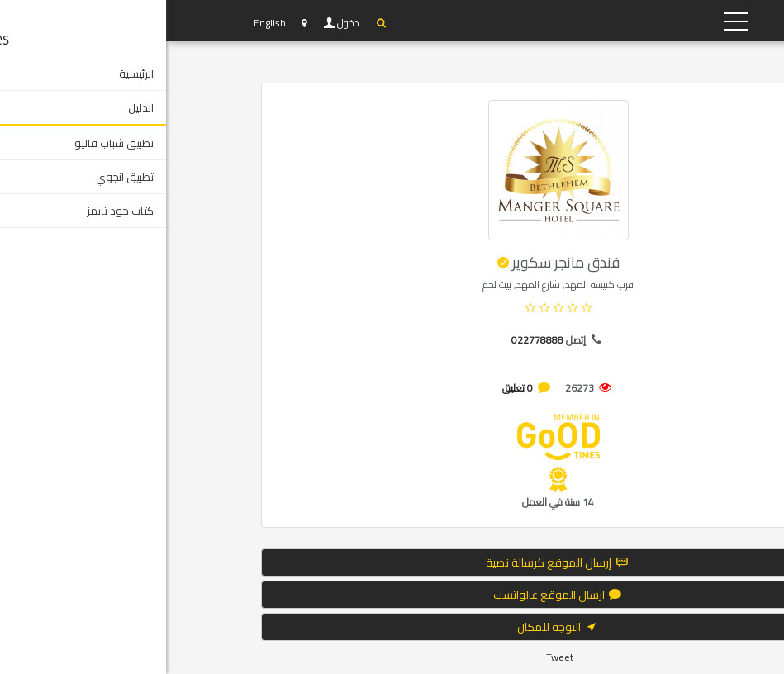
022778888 (371, 340)
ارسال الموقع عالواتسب (392, 595)
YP (615, 21)
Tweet (394, 657)
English (104, 23)
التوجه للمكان (392, 627)
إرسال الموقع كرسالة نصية (392, 562)
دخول (183, 23)
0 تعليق (352, 388)
